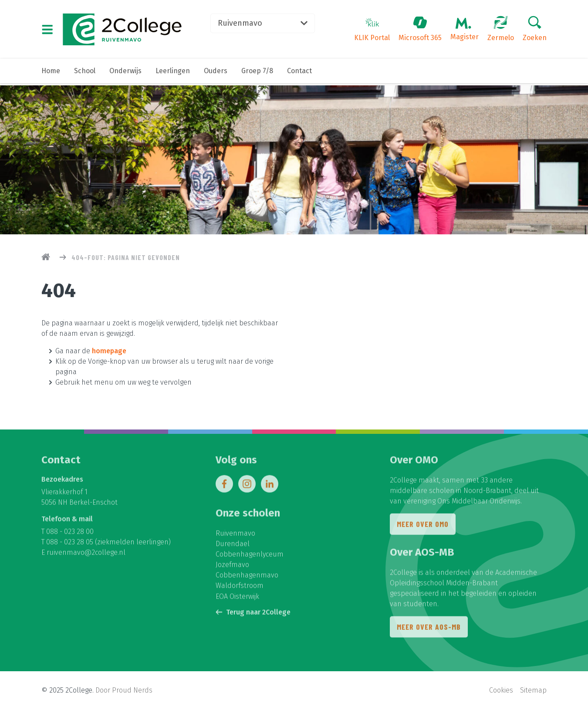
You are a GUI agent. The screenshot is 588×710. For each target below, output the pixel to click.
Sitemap (533, 691)
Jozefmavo (232, 567)
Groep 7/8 (257, 73)
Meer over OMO (423, 527)
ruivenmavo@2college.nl (86, 555)
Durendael (233, 546)
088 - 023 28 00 (70, 534)
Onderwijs (125, 73)
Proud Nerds (132, 691)
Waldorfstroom (240, 588)
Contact (299, 73)
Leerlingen (173, 73)
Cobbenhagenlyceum (250, 556)
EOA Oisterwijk (237, 598)
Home (51, 73)
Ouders (216, 73)
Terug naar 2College (253, 614)
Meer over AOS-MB (429, 629)
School (85, 73)
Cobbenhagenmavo (247, 577)
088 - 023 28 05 (70, 544)
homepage (109, 351)
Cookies (501, 691)
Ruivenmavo (266, 24)
